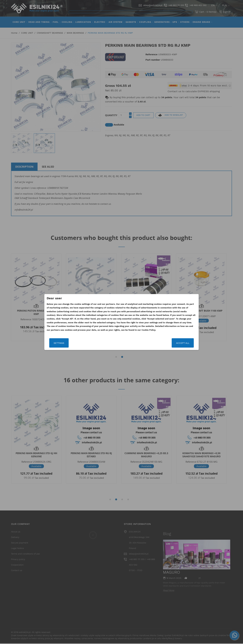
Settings (59, 343)
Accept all (183, 343)
